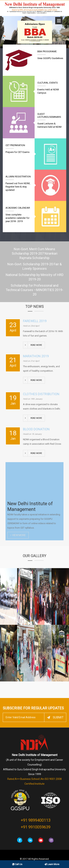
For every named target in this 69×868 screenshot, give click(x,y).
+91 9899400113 (36, 820)
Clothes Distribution (41, 394)
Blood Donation (36, 429)
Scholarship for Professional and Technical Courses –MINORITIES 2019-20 (34, 290)
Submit (55, 717)
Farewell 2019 (35, 321)
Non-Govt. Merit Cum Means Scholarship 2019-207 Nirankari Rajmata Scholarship (35, 253)
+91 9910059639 (36, 827)
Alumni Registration (18, 177)
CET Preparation (15, 145)
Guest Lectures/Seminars (49, 115)
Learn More (52, 864)
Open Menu (59, 21)
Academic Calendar (18, 208)
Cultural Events (48, 83)
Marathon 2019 (36, 356)
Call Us (17, 864)
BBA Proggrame (47, 51)
